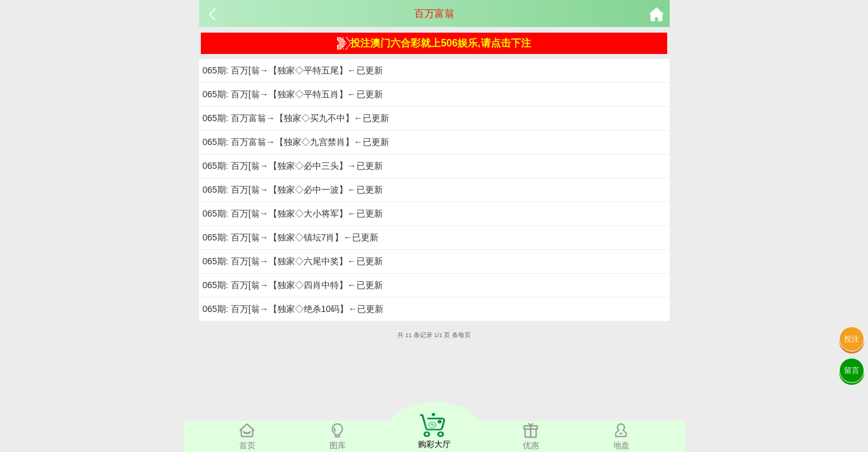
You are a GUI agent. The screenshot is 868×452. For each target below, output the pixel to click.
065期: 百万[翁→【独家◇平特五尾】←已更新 (293, 70)
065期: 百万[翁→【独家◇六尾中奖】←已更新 (293, 261)
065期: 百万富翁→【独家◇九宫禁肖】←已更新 (296, 142)
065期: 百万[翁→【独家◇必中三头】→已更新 (293, 166)
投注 (852, 339)
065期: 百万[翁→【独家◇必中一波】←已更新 (293, 190)
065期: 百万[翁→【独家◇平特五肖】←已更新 (293, 94)
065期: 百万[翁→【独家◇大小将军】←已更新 (293, 213)
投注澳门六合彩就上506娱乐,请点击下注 (434, 43)
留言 (852, 370)
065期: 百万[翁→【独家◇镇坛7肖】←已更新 (291, 237)
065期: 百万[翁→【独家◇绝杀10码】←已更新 (293, 309)
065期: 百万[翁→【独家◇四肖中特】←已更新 (293, 285)
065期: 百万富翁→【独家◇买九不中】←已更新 (296, 118)
